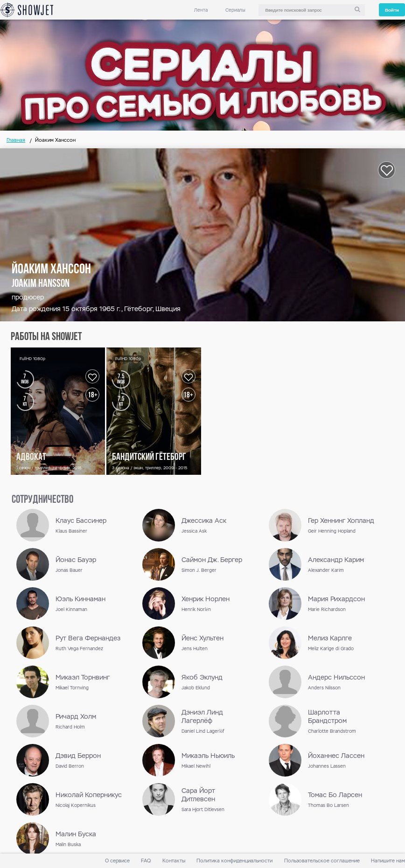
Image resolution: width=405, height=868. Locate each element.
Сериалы (235, 10)
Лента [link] (201, 10)
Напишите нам (388, 861)
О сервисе (117, 861)
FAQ (146, 861)
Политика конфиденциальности (234, 861)
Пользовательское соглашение (322, 861)
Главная (16, 140)
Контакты (174, 861)
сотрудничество (42, 500)
